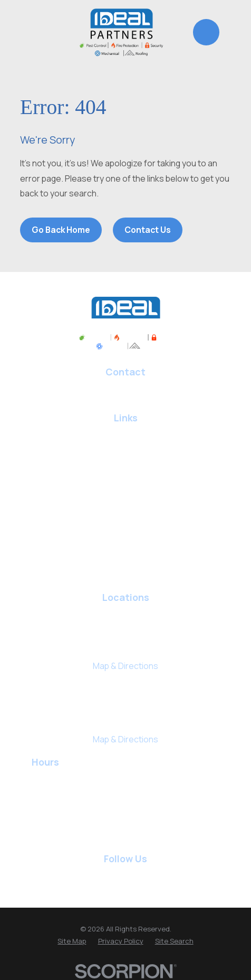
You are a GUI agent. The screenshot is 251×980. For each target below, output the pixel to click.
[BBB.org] (159, 877)
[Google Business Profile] (69, 877)
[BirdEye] (182, 877)
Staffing (125, 546)
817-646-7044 (126, 388)
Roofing (125, 481)
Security (126, 524)
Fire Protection (126, 503)
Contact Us (148, 230)
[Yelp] (137, 877)
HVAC (126, 459)
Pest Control (125, 438)
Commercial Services (125, 568)
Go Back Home (61, 230)
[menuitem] (72, 941)
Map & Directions (125, 666)
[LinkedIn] (114, 877)
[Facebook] (92, 877)
